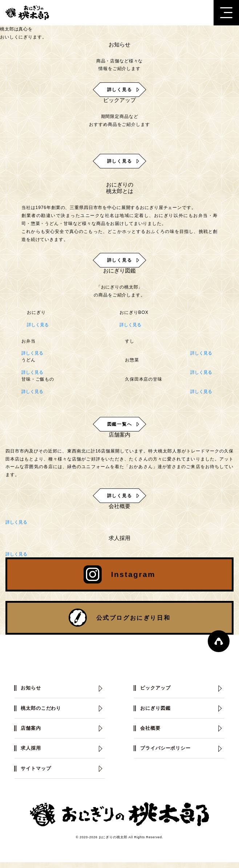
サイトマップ (37, 774)
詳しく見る (38, 325)
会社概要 (151, 733)
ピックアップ (156, 692)
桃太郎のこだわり (42, 713)
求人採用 (31, 754)
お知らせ (31, 692)
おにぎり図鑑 (156, 713)
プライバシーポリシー (167, 754)
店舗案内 (31, 733)
